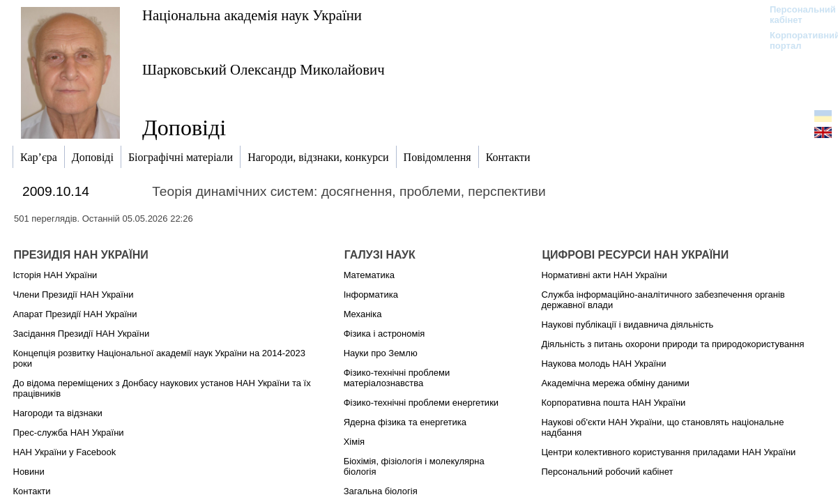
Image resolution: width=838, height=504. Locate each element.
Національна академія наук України (252, 15)
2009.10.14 (56, 191)
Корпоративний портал (796, 40)
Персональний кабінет (796, 15)
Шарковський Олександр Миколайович (264, 69)
